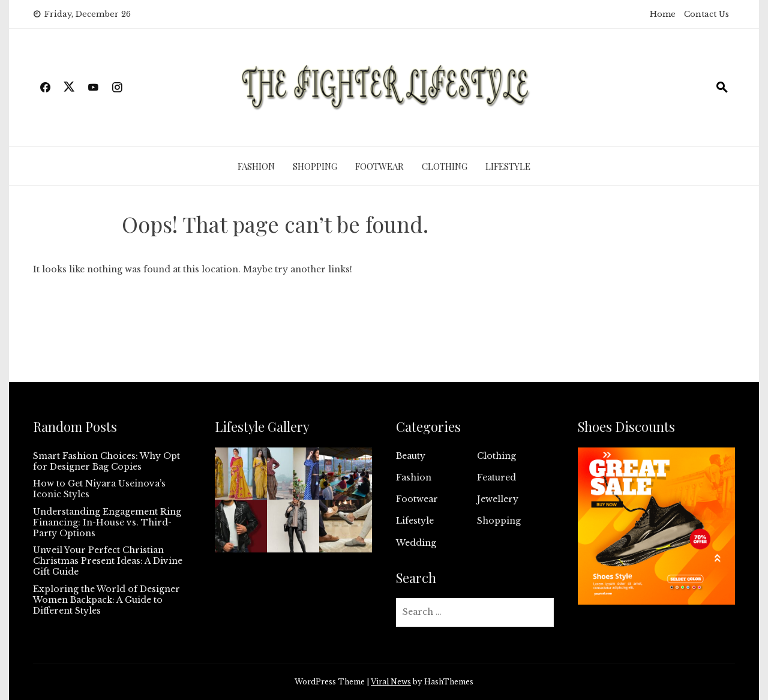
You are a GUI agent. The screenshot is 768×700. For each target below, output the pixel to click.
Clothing (445, 166)
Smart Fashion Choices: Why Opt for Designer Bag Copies (106, 461)
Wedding (416, 543)
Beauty (411, 456)
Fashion (256, 166)
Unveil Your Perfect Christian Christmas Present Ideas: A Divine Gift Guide (108, 561)
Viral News (391, 682)
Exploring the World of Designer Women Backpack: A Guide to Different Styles (106, 600)
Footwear (379, 166)
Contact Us (706, 14)
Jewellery (498, 499)
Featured (496, 477)
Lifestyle (508, 166)
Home (663, 14)
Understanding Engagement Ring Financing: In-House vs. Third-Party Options (107, 522)
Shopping (315, 166)
